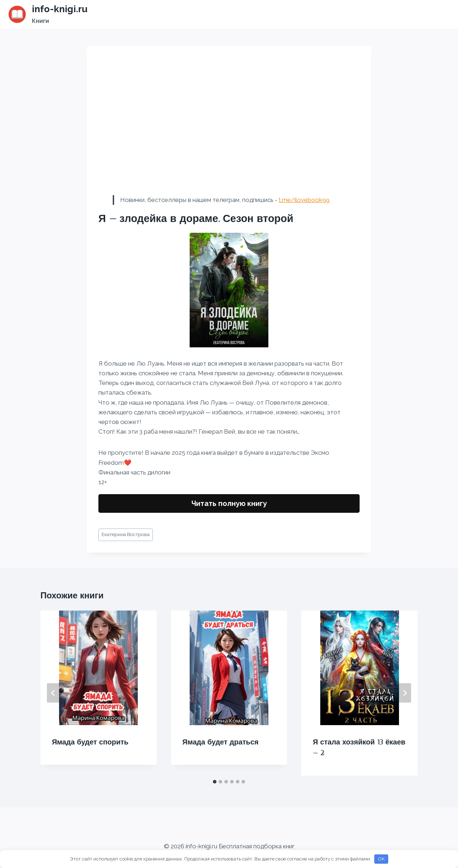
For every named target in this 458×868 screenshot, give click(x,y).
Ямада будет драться (221, 742)
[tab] (215, 782)
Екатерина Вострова (126, 534)
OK (381, 859)
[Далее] (405, 693)
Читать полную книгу (229, 503)
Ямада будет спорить (90, 742)
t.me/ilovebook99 (304, 200)
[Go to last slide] (53, 693)
